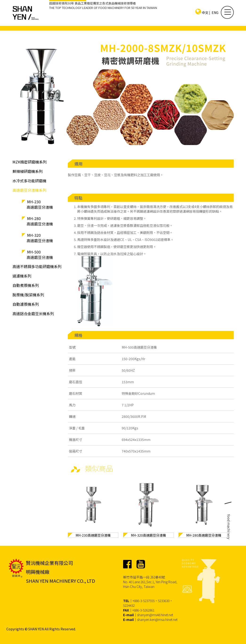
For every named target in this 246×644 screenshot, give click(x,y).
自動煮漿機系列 (26, 285)
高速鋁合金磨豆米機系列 (33, 314)
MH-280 (47, 222)
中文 (205, 12)
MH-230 (47, 205)
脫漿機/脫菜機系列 (28, 295)
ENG (215, 12)
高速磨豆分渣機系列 (29, 190)
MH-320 (47, 239)
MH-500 (47, 255)
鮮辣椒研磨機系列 (28, 171)
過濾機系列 (22, 276)
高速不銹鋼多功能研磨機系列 (37, 266)
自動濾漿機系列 (26, 304)
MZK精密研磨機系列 (30, 162)
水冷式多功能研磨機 (29, 181)
